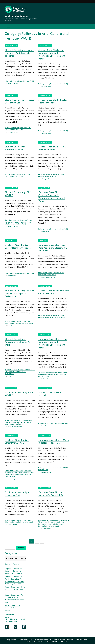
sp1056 (10, 326)
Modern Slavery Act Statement (61, 640)
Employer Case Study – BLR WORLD (19, 394)
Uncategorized (28, 323)
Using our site (11, 640)
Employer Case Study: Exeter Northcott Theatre (18, 246)
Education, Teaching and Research (18, 421)
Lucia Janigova (46, 426)
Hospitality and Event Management (16, 370)
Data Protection (81, 640)
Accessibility (23, 640)
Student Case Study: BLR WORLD (18, 194)
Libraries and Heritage (12, 128)
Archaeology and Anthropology (48, 520)
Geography (51, 522)
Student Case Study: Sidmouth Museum (15, 148)
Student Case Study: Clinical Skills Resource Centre (13, 608)
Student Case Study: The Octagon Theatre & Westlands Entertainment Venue (52, 54)
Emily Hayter (45, 231)
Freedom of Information (39, 640)
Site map (64, 641)
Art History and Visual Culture (48, 373)
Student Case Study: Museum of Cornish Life (20, 101)
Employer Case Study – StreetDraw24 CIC (17, 441)
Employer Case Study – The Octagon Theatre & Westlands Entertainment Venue (53, 343)
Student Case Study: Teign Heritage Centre (52, 148)
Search (21, 548)
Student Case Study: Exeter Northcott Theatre (53, 101)
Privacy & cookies (52, 641)
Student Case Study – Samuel (50, 394)
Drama (60, 373)
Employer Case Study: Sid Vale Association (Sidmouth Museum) (53, 248)
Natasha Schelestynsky (49, 277)
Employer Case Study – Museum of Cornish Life (51, 494)
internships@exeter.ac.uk (15, 619)
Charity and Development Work (15, 420)
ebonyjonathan (13, 83)
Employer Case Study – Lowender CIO (17, 494)
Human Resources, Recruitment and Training (19, 220)
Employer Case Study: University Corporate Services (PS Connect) (13, 571)
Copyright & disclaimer (34, 641)
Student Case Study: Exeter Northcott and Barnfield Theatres (19, 53)
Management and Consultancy (14, 222)
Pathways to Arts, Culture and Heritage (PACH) (19, 81)
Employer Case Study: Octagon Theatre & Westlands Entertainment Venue (52, 197)
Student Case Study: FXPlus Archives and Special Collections (19, 293)
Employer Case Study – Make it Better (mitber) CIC (54, 441)
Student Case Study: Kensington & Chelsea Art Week (18, 342)
